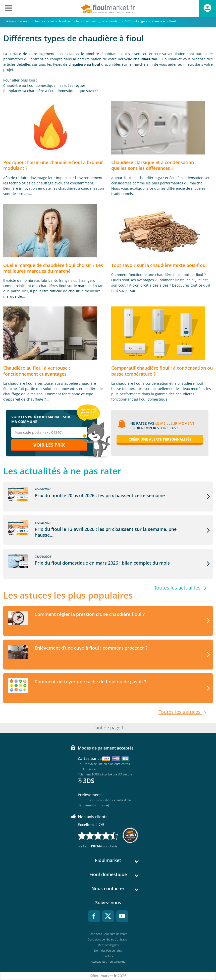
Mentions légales (108, 945)
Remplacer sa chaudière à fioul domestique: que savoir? (50, 91)
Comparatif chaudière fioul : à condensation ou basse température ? (162, 371)
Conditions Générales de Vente (108, 934)
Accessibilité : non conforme (108, 962)
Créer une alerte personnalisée (160, 439)
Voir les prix (49, 445)
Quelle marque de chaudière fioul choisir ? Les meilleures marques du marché (53, 268)
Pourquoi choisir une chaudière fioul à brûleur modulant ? (53, 165)
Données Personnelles (108, 950)
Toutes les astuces (180, 712)
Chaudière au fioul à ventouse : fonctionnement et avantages (37, 371)
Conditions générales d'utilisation (108, 939)
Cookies (108, 956)
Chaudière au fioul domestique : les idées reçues (44, 85)
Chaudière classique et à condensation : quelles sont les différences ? (154, 165)
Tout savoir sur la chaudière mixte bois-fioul (159, 265)
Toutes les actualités (178, 588)
